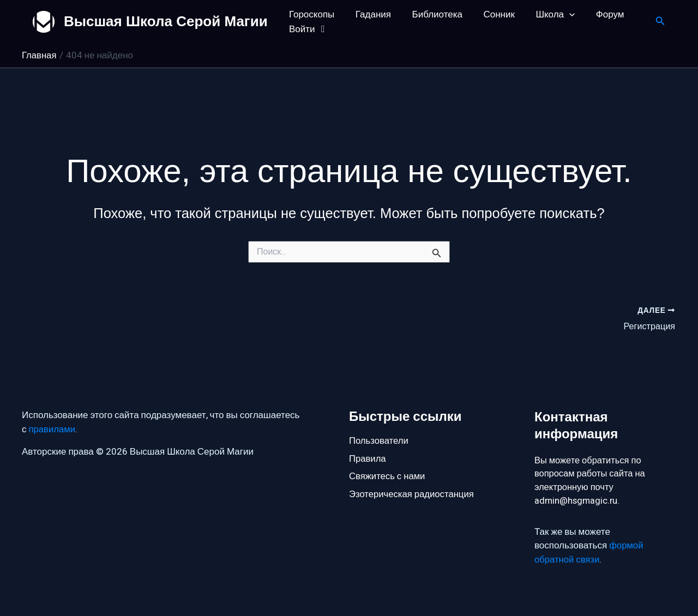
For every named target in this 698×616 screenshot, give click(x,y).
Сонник (491, 14)
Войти (308, 29)
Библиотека (431, 14)
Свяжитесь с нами (388, 476)
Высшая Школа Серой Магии (166, 21)
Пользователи (379, 440)
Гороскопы (311, 14)
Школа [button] (544, 14)
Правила (368, 458)
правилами (53, 428)
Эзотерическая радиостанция (413, 495)
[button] (558, 14)
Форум (597, 14)
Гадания (369, 14)
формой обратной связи (589, 554)
